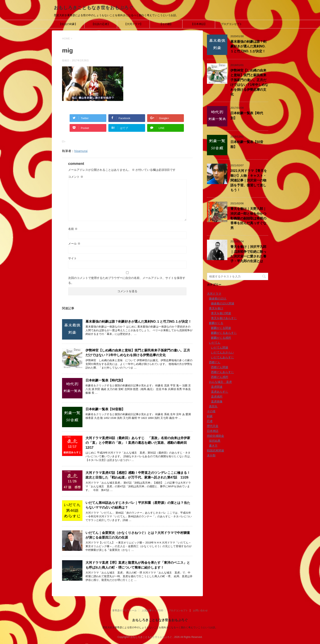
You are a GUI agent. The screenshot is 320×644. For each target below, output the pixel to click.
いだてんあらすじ (222, 357)
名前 (73, 229)
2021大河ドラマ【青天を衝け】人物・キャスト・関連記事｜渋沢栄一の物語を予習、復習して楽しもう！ (249, 180)
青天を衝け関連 (221, 313)
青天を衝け (216, 308)
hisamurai (81, 151)
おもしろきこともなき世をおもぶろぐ (94, 8)
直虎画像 (217, 401)
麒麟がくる (216, 323)
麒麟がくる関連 (221, 328)
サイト (72, 258)
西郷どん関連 (220, 367)
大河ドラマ (214, 294)
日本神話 (213, 431)
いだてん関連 (220, 348)
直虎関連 (217, 387)
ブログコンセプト (231, 24)
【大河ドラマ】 (133, 24)
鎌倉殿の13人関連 (223, 303)
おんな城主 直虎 (220, 382)
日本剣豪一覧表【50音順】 (105, 409)
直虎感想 (217, 397)
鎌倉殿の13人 (218, 299)
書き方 (213, 446)
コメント (76, 177)
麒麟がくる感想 (221, 338)
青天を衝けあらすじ (224, 318)
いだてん (215, 343)
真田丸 (213, 406)
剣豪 (210, 416)
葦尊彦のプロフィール (124, 610)
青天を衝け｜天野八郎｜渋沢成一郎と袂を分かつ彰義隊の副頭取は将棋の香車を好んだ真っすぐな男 (248, 218)
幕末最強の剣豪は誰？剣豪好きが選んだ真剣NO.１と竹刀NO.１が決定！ (138, 321)
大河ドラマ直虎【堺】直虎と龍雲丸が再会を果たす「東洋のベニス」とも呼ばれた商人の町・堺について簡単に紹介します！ (138, 565)
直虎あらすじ (220, 392)
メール (74, 244)
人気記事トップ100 (152, 610)
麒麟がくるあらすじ (224, 333)
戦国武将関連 (216, 451)
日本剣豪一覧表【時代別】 (105, 380)
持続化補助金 (216, 436)
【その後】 (166, 24)
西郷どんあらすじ (222, 372)
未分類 (211, 455)
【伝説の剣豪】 (68, 24)
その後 (211, 411)
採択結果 (215, 441)
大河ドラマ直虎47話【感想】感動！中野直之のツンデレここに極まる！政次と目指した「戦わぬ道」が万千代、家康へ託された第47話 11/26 (138, 475)
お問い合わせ (200, 610)
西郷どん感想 (220, 377)
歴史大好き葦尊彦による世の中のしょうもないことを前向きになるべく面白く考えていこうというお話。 (160, 627)
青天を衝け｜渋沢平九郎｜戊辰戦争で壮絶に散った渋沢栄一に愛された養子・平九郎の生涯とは (248, 254)
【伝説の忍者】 (101, 24)
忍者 (210, 421)
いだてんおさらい (222, 352)
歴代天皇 (213, 426)
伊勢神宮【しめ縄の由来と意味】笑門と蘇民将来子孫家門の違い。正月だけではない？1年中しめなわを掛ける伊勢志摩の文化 (138, 353)
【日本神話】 (199, 24)
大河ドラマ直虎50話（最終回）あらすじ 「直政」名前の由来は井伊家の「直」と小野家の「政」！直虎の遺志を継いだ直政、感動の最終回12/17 (138, 443)
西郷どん (215, 362)
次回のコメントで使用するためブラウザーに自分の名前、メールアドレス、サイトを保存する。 (127, 280)
